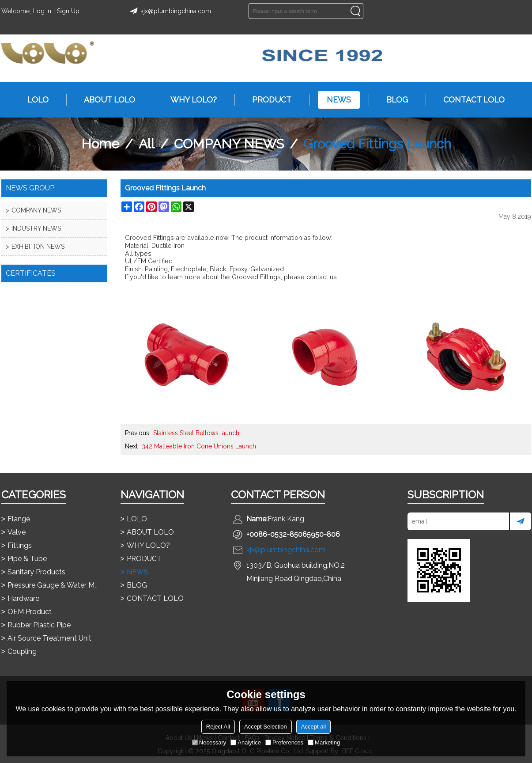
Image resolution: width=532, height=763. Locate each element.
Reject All (218, 727)
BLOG (393, 100)
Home (100, 144)
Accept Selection (266, 727)
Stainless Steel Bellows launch (196, 433)
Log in (42, 11)
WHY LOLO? (189, 100)
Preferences (284, 742)
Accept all (313, 727)
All (147, 144)
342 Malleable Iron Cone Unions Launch (199, 446)
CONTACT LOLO (470, 100)
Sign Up (68, 11)
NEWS (334, 100)
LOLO (34, 100)
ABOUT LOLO (105, 100)
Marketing (324, 742)
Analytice (246, 742)
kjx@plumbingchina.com (169, 11)
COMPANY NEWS (229, 144)
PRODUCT (267, 100)
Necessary (209, 742)
